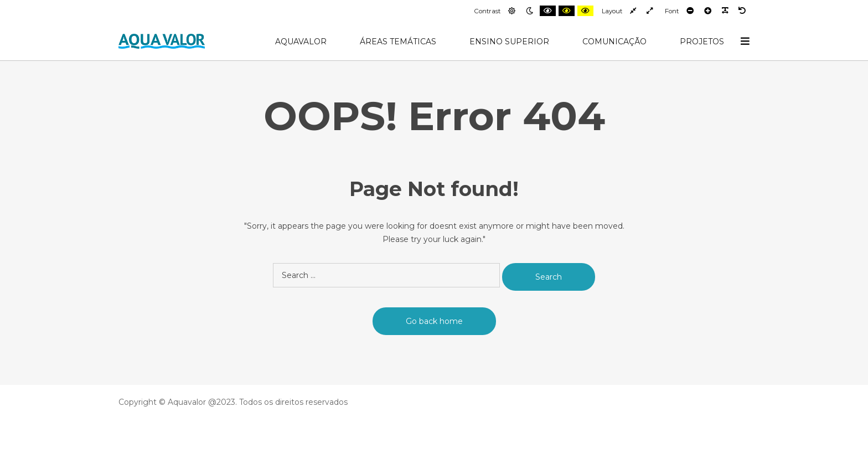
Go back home (434, 321)
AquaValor (301, 42)
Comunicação (614, 42)
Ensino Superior (509, 42)
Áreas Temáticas (398, 42)
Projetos (702, 42)
